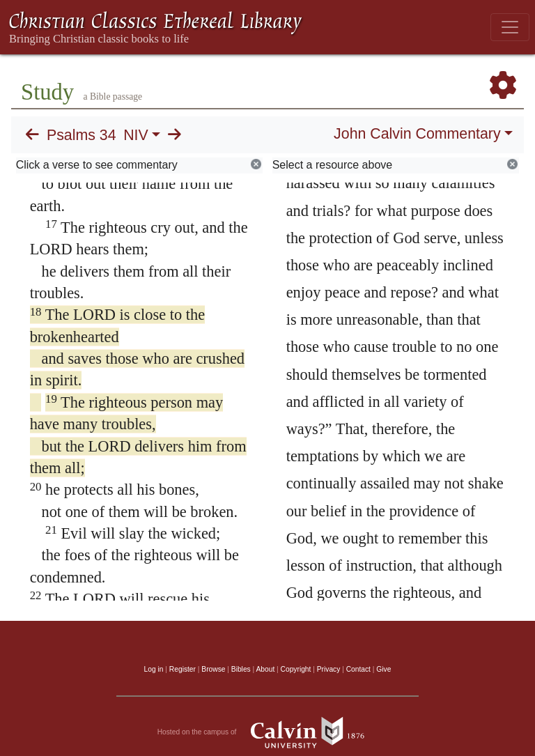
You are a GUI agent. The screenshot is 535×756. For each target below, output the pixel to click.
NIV (136, 135)
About (265, 669)
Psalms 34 (82, 135)
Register (183, 669)
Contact (358, 669)
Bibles (241, 669)
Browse (213, 669)
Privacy (329, 669)
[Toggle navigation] (510, 27)
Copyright (296, 669)
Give (383, 669)
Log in (154, 669)
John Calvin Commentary (417, 134)
